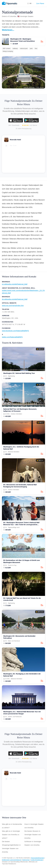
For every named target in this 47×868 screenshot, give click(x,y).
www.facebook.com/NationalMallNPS (15, 331)
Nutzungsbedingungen (38, 858)
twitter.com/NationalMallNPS (12, 337)
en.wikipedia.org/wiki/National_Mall (15, 284)
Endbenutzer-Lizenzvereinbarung (12, 860)
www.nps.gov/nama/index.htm (13, 305)
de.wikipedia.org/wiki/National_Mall (15, 299)
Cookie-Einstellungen (37, 860)
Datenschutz (26, 860)
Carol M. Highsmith (29, 87)
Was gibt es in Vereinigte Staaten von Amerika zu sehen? (11, 835)
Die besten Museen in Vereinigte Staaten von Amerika (33, 835)
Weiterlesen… (8, 30)
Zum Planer (40, 3)
